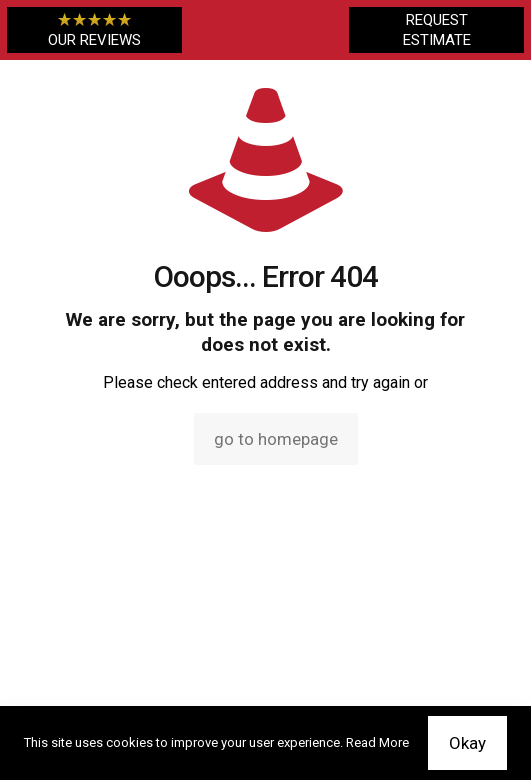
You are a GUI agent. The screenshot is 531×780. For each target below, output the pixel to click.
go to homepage (276, 439)
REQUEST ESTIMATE (437, 30)
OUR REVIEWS (94, 30)
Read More (377, 742)
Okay (467, 743)
